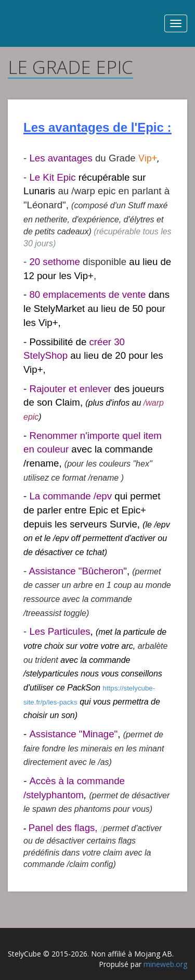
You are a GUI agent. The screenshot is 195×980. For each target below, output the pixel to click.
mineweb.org (165, 964)
